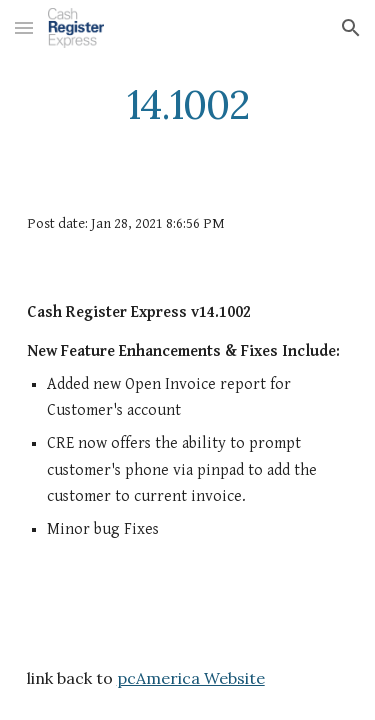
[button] (24, 27)
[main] (188, 105)
